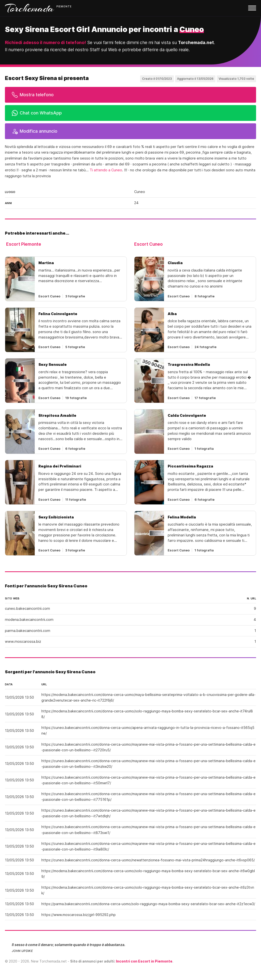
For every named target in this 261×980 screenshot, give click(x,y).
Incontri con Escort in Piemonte (144, 961)
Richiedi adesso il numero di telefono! (45, 42)
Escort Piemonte (24, 244)
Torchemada (30, 8)
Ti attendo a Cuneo (106, 170)
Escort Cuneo (148, 244)
